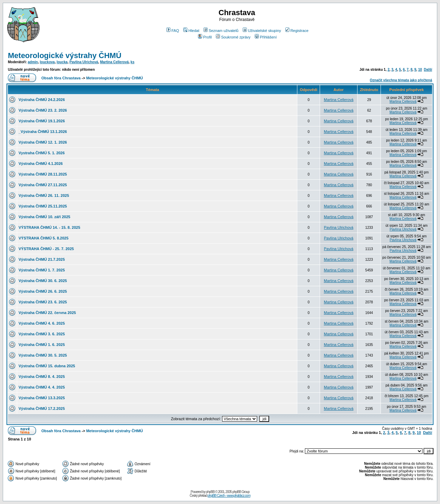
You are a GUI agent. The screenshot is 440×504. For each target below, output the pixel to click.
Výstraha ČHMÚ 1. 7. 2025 (42, 270)
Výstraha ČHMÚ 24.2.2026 (42, 100)
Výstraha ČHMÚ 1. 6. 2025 (42, 345)
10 (420, 70)
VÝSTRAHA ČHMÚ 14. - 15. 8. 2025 (49, 227)
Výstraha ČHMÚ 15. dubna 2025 (47, 366)
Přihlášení (266, 37)
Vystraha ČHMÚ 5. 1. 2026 (42, 153)
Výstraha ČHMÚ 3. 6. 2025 (42, 334)
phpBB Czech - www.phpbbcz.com (229, 496)
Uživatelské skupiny (262, 31)
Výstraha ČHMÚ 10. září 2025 (44, 217)
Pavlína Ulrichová (84, 62)
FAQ (173, 31)
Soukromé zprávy (233, 37)
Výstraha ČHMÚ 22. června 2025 (47, 313)
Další (428, 70)
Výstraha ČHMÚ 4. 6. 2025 (42, 323)
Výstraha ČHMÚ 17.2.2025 (42, 408)
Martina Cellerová (114, 62)
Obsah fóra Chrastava (61, 78)
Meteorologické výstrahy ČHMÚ (65, 55)
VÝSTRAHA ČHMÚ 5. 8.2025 (43, 238)
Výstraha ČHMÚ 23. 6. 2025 (43, 302)
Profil (205, 37)
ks (133, 62)
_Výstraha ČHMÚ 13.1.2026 (43, 132)
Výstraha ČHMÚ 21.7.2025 (42, 259)
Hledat (191, 31)
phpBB (210, 492)
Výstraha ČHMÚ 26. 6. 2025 (43, 291)
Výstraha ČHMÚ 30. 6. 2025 (43, 281)
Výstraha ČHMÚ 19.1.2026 (42, 121)
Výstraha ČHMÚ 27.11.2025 (43, 185)
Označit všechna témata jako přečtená (401, 80)
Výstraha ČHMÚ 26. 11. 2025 (44, 195)
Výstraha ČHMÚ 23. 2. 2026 (43, 110)
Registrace (297, 31)
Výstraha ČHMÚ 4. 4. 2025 (42, 387)
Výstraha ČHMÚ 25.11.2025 (43, 206)
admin (33, 62)
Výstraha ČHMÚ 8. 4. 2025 (42, 377)
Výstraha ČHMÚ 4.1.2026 (41, 164)
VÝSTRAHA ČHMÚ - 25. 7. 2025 (46, 249)
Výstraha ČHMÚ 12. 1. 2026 (43, 142)
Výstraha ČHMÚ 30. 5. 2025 (43, 355)
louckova (47, 62)
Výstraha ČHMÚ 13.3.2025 (42, 398)
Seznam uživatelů (221, 31)
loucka (62, 62)
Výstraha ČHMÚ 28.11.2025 (43, 174)
